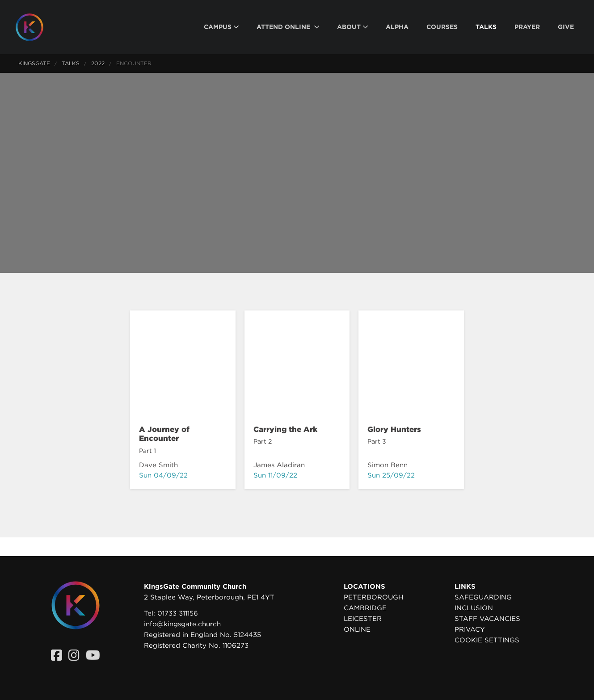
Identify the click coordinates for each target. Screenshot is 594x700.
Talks (71, 63)
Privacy (470, 629)
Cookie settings (487, 640)
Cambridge (365, 608)
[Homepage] (36, 27)
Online (357, 629)
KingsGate (34, 63)
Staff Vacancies (487, 619)
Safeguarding (483, 597)
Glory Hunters (394, 429)
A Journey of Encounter (164, 434)
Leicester (363, 619)
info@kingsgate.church (182, 624)
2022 (98, 63)
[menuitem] (221, 27)
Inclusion (474, 608)
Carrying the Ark (285, 429)
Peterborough (373, 597)
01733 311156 (178, 613)
